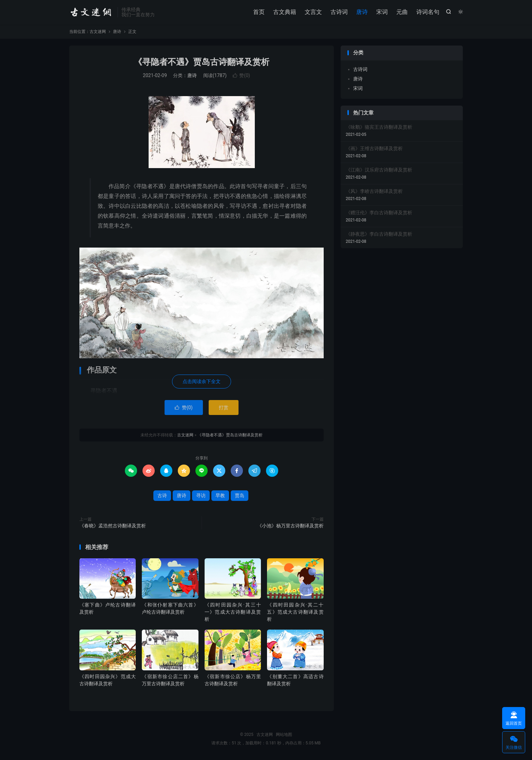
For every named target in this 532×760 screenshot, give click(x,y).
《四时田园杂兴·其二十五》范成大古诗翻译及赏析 (295, 612)
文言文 (313, 12)
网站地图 (284, 735)
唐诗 (362, 12)
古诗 (162, 496)
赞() (241, 76)
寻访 (201, 496)
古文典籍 (285, 12)
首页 (259, 12)
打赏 (224, 408)
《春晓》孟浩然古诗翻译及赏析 (113, 526)
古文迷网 (92, 12)
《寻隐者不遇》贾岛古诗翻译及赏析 (202, 62)
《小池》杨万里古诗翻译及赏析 (290, 526)
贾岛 (240, 496)
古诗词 (339, 12)
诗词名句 (428, 12)
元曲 (402, 12)
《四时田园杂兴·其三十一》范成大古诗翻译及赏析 (233, 612)
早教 (220, 496)
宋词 (382, 12)
